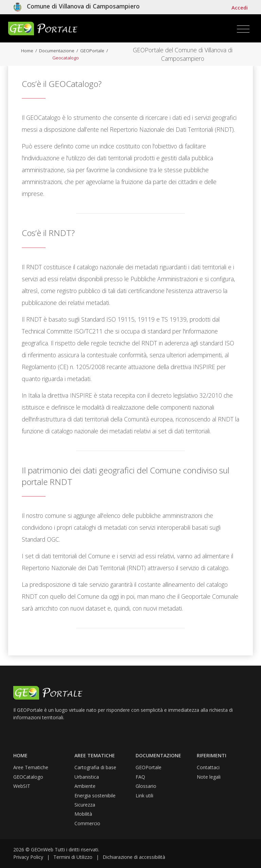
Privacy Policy (28, 857)
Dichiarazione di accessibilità (134, 857)
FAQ (140, 777)
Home (27, 51)
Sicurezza (85, 805)
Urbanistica (87, 777)
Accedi (240, 7)
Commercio (87, 823)
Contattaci (208, 767)
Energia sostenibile (95, 795)
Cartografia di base (95, 767)
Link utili (144, 795)
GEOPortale (92, 51)
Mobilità (83, 814)
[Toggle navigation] (243, 29)
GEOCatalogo (28, 777)
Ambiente (85, 786)
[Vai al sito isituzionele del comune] (76, 7)
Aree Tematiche (31, 767)
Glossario (146, 786)
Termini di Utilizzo (73, 857)
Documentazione (56, 51)
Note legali (209, 777)
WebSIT (22, 786)
